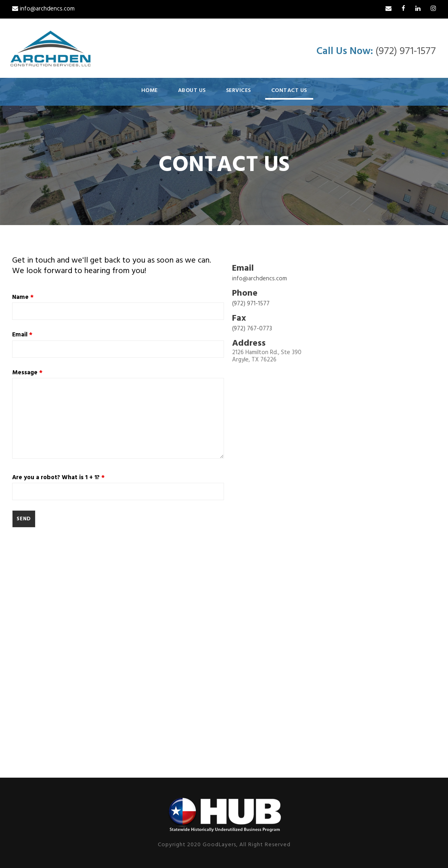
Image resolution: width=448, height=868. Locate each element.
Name (23, 297)
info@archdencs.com (43, 9)
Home (150, 91)
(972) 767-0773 (252, 329)
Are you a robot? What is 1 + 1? (58, 478)
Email (22, 335)
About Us (192, 91)
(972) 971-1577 (406, 52)
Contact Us (289, 91)
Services (239, 91)
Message (27, 373)
